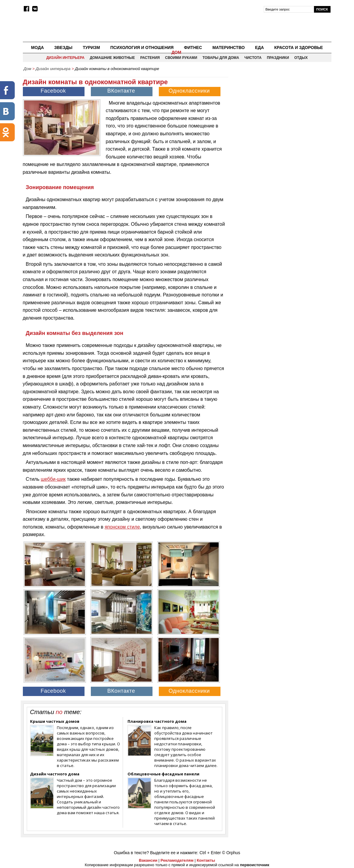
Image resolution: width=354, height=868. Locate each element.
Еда (259, 48)
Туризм (91, 48)
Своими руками (181, 58)
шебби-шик (53, 479)
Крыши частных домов (55, 721)
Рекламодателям (177, 860)
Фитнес (193, 48)
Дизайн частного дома (55, 774)
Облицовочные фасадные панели (163, 774)
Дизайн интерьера (65, 58)
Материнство (228, 48)
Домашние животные (112, 58)
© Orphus (231, 853)
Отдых (301, 58)
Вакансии (148, 860)
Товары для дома (221, 58)
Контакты (206, 860)
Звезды (63, 48)
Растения (150, 58)
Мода (37, 48)
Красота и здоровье (299, 48)
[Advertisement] (280, 116)
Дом (176, 52)
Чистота (253, 58)
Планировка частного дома (157, 721)
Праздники (278, 58)
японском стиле (122, 527)
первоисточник (255, 865)
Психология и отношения (142, 48)
